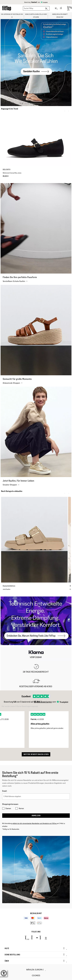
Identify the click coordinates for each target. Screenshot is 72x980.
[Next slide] (69, 111)
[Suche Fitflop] (36, 8)
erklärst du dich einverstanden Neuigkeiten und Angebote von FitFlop (35, 823)
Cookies (36, 976)
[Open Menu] (68, 8)
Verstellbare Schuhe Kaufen (15, 281)
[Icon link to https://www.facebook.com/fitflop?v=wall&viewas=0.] (27, 938)
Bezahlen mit (36, 913)
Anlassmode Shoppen (13, 383)
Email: (5, 791)
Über (36, 961)
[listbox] (36, 728)
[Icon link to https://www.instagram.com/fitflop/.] (34, 938)
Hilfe (36, 948)
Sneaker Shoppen (11, 485)
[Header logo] (7, 8)
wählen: (36, 970)
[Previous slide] (65, 111)
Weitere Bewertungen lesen (36, 754)
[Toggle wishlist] (56, 8)
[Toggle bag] (62, 8)
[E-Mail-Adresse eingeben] (36, 796)
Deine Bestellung (36, 955)
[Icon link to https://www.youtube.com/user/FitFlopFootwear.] (43, 938)
